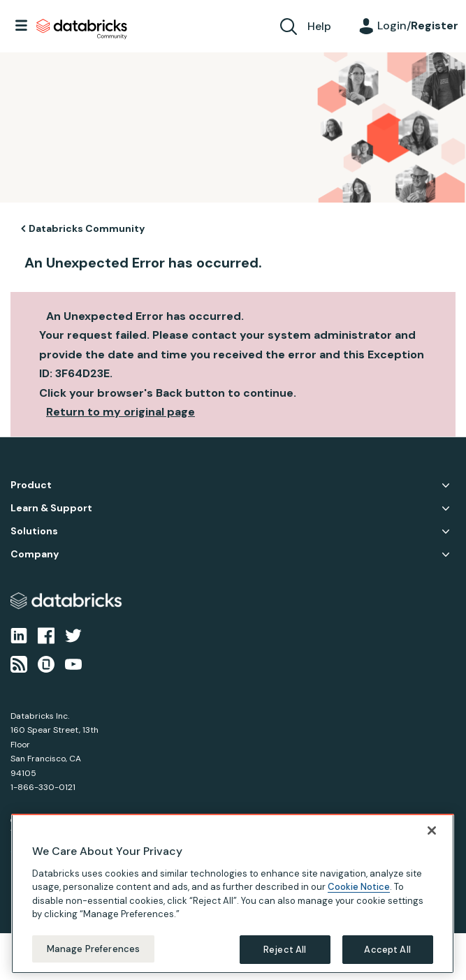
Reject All (285, 960)
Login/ (418, 25)
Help (319, 26)
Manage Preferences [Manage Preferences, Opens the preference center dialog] (93, 959)
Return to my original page (121, 412)
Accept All (387, 960)
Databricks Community (82, 29)
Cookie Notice (359, 898)
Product (31, 485)
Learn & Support (51, 508)
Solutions (34, 531)
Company (35, 554)
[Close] (432, 841)
